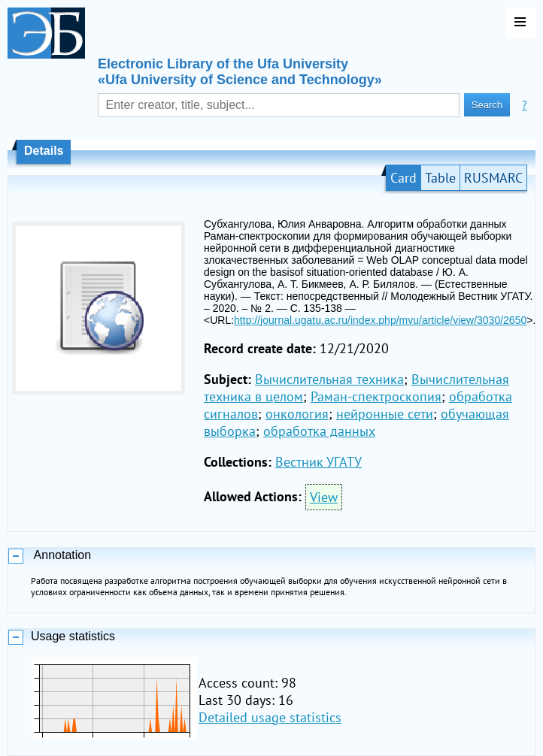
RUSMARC (493, 178)
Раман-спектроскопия (376, 396)
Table (440, 178)
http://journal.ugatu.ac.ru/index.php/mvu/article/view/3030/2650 (380, 320)
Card (403, 178)
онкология (297, 414)
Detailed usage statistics (270, 717)
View (324, 497)
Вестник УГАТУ (319, 462)
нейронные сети (385, 414)
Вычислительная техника (329, 379)
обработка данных (319, 431)
